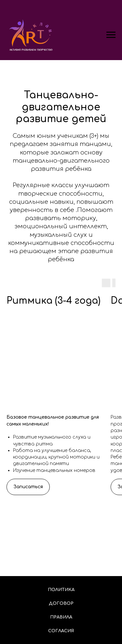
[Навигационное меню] (111, 35)
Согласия (61, 631)
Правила (61, 617)
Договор (61, 604)
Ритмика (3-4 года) (54, 301)
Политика (61, 590)
